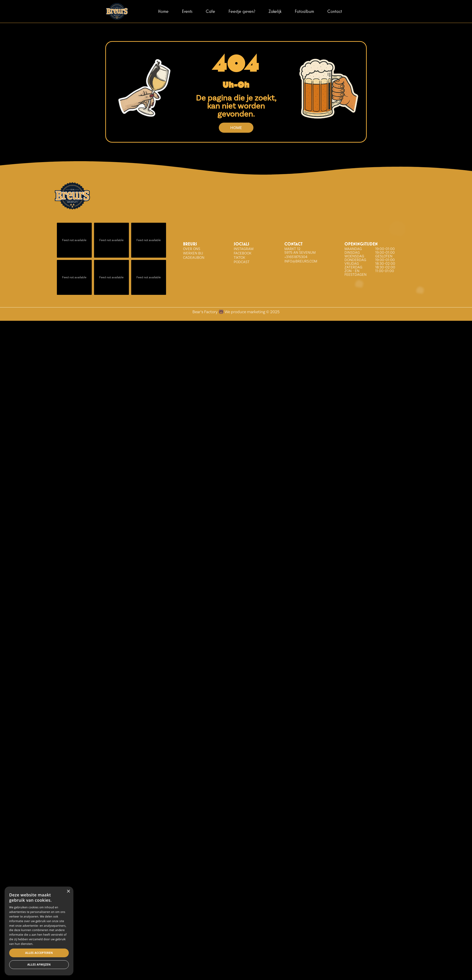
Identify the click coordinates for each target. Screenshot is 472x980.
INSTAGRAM (244, 249)
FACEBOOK (243, 253)
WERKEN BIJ (193, 253)
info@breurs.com (301, 261)
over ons (192, 249)
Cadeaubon (194, 258)
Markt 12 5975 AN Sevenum (300, 251)
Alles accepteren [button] (39, 953)
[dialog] (39, 931)
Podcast (242, 262)
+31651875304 (296, 257)
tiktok (239, 258)
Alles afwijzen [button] (39, 965)
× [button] (68, 891)
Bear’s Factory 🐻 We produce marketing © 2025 (236, 312)
